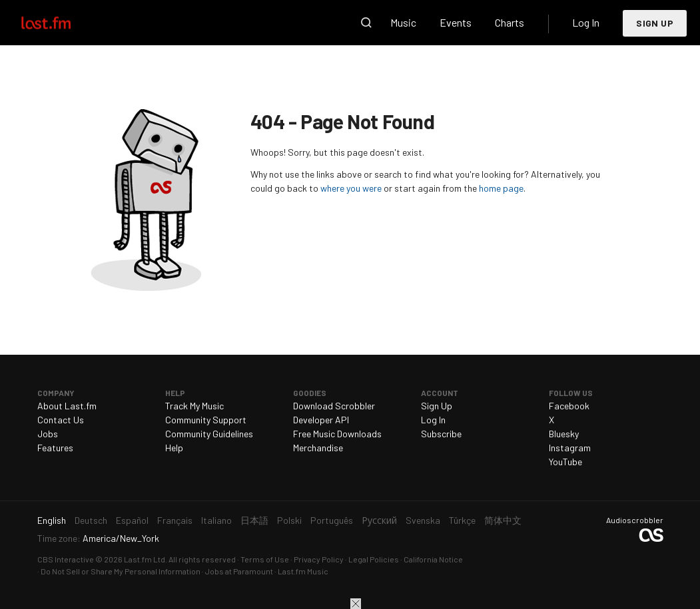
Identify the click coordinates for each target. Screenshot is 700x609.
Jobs (48, 434)
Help (174, 448)
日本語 (254, 520)
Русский (379, 520)
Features (55, 448)
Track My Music (194, 406)
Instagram (570, 448)
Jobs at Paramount (239, 571)
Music (403, 22)
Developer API (321, 420)
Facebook (569, 406)
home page (501, 188)
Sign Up (655, 23)
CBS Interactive (66, 559)
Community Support (206, 420)
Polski (289, 520)
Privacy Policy (319, 559)
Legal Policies (374, 559)
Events (456, 22)
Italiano (216, 520)
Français (175, 520)
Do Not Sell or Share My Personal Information (121, 571)
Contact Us (61, 420)
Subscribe (441, 434)
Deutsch (91, 520)
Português (332, 520)
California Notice (433, 559)
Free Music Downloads (337, 434)
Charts (510, 22)
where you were (351, 188)
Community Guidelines (209, 434)
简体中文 (503, 520)
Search (366, 23)
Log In (586, 22)
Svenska (423, 520)
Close (356, 604)
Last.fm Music (303, 571)
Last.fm (61, 23)
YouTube (565, 462)
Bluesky (564, 434)
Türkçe (462, 520)
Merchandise (318, 448)
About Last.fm (67, 406)
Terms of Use (265, 559)
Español (132, 520)
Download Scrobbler (334, 406)
